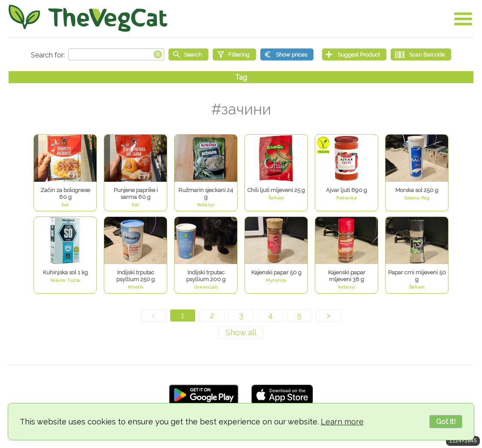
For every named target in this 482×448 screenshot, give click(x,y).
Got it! (446, 422)
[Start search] (188, 54)
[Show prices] (287, 54)
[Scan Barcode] (421, 54)
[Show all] (241, 333)
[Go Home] (88, 18)
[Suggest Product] (354, 54)
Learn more (342, 422)
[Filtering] (234, 54)
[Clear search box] (158, 54)
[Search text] (116, 54)
